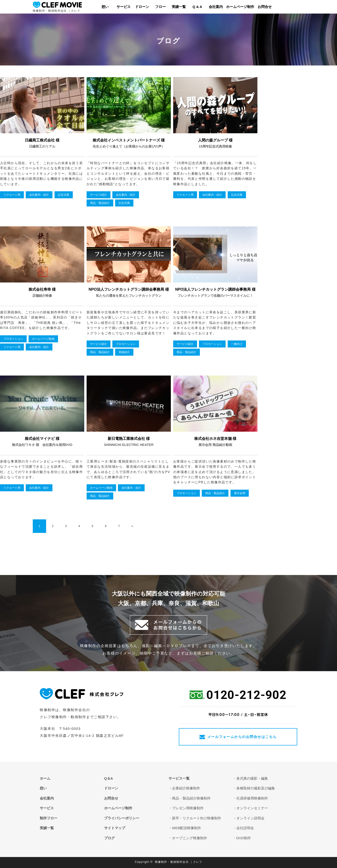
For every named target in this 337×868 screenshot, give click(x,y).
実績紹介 (124, 352)
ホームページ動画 (43, 339)
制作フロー (49, 818)
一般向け (237, 344)
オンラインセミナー (252, 808)
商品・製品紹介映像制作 (191, 798)
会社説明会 (245, 828)
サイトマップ (115, 828)
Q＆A (109, 778)
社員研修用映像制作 (252, 798)
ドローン (142, 7)
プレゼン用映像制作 (188, 808)
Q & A (197, 7)
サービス (124, 7)
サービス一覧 (179, 778)
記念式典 (64, 195)
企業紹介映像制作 (186, 788)
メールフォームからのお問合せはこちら (242, 737)
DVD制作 (244, 838)
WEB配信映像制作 (187, 828)
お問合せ (265, 7)
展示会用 (240, 493)
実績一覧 (179, 7)
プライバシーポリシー (122, 818)
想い (105, 7)
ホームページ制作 (240, 7)
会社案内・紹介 (39, 195)
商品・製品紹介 (100, 203)
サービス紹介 (99, 195)
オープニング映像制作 (190, 838)
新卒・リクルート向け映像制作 (197, 818)
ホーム (45, 778)
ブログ (109, 838)
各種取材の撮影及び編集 (256, 788)
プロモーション (13, 339)
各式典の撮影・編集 (252, 778)
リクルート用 (12, 195)
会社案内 (216, 7)
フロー (160, 7)
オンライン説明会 (250, 818)
